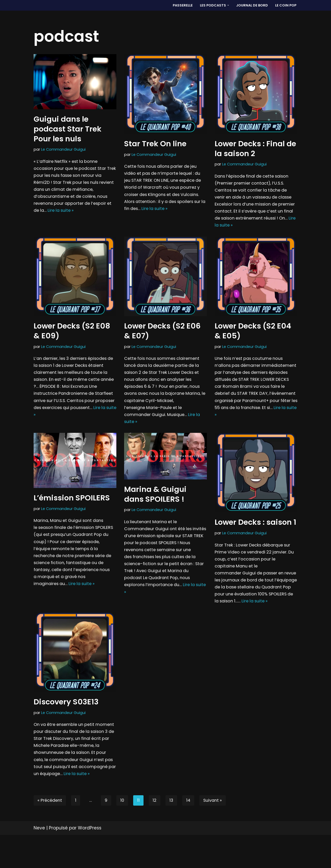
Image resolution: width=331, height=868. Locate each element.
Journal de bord (251, 5)
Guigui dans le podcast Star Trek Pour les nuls (67, 129)
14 (191, 833)
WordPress (90, 861)
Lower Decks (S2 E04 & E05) (253, 335)
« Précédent (51, 833)
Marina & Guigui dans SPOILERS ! (155, 503)
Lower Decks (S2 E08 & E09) (72, 335)
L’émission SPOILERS (72, 507)
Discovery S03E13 (66, 723)
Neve (39, 861)
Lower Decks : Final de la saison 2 (255, 149)
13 (174, 833)
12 (157, 833)
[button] (227, 5)
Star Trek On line (155, 144)
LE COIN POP (286, 5)
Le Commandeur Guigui (64, 149)
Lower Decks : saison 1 (255, 531)
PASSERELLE (180, 5)
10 (125, 833)
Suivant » (216, 833)
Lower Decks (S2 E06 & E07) (162, 335)
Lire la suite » (63, 214)
